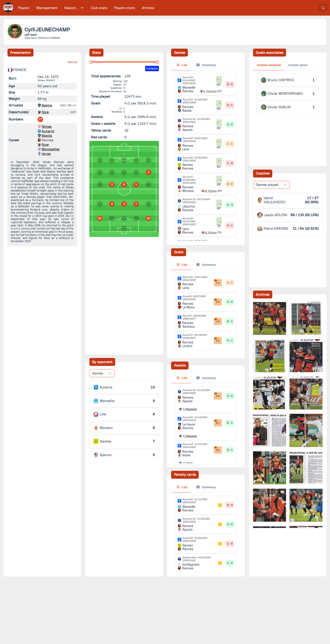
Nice (45, 112)
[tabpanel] (206, 312)
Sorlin (188, 463)
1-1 (217, 282)
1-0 (217, 320)
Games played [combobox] (267, 185)
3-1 (217, 449)
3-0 (217, 395)
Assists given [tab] (298, 65)
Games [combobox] (98, 373)
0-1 (217, 422)
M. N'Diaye (211, 191)
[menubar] (86, 8)
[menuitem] (24, 8)
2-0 (217, 301)
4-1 (217, 339)
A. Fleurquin (210, 91)
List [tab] (182, 65)
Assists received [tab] (269, 65)
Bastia (47, 105)
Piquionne (190, 409)
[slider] (91, 62)
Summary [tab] (206, 65)
